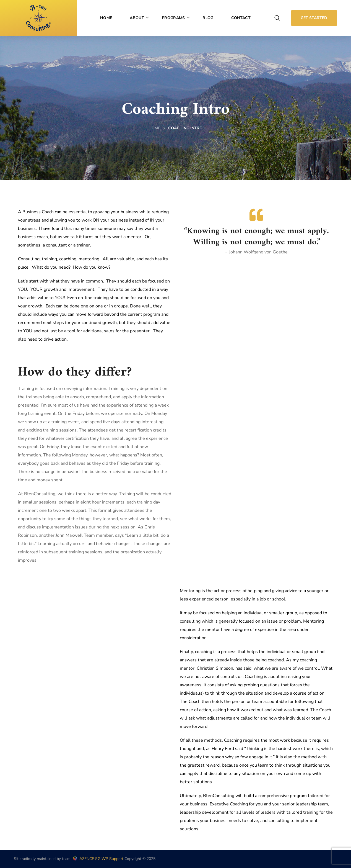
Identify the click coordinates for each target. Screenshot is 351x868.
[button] (277, 18)
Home (154, 128)
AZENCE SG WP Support (97, 859)
